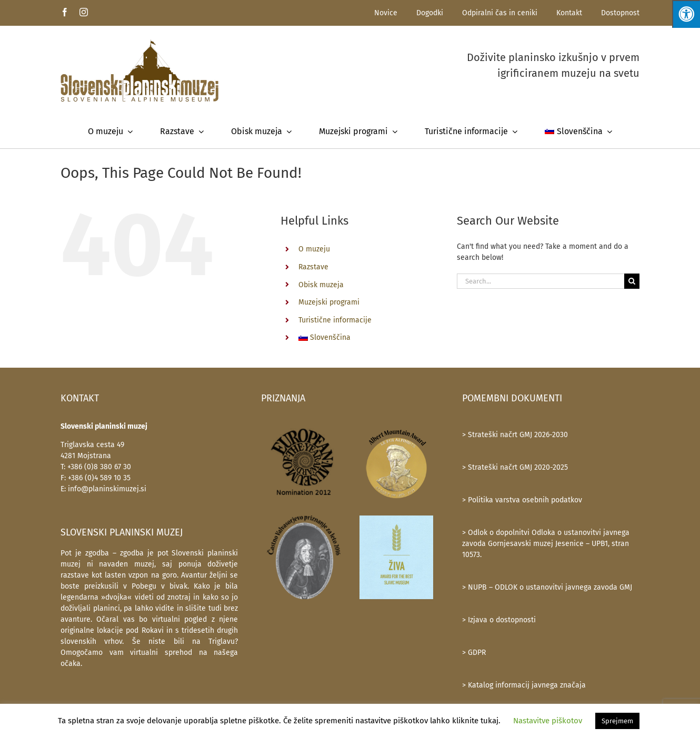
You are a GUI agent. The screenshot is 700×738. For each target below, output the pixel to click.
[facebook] (65, 12)
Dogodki (430, 13)
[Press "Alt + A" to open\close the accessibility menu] (686, 14)
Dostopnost (620, 13)
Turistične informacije (335, 320)
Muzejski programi (329, 302)
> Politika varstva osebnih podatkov (522, 500)
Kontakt (569, 13)
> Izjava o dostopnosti (499, 620)
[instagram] (84, 12)
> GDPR (474, 653)
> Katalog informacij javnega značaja (524, 685)
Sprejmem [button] (617, 721)
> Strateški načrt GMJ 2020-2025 (515, 467)
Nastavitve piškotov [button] (548, 721)
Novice (386, 13)
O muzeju (314, 249)
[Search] (632, 281)
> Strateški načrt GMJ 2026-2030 (515, 435)
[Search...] (541, 281)
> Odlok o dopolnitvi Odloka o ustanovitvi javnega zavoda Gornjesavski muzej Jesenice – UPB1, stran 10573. (546, 544)
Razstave (313, 267)
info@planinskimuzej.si (107, 489)
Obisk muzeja (321, 285)
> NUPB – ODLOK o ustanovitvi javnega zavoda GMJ (547, 587)
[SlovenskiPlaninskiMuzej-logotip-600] (139, 70)
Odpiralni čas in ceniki (500, 13)
